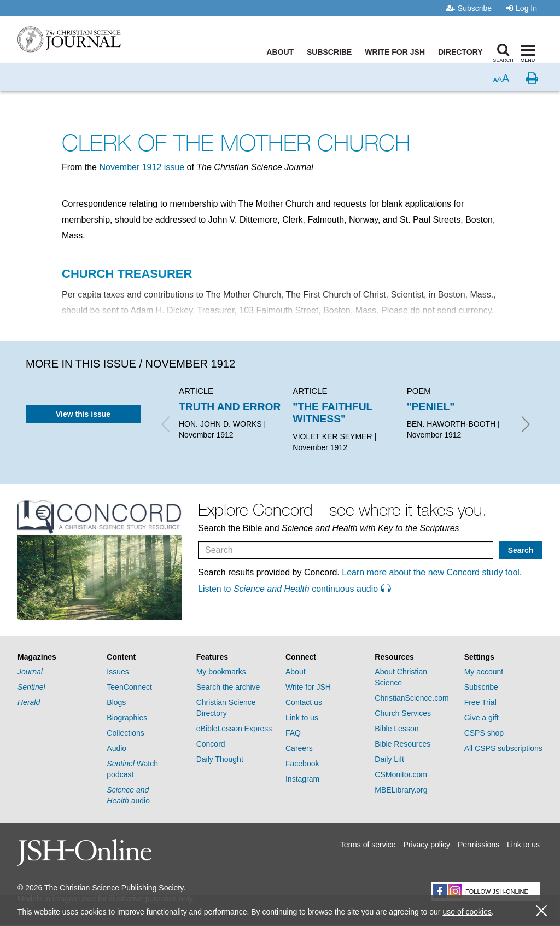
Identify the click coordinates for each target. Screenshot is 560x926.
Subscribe (469, 8)
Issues (118, 672)
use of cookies (467, 912)
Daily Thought (220, 759)
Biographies (127, 718)
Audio (116, 748)
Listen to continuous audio (294, 589)
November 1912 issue (142, 167)
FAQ (293, 733)
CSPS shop (484, 733)
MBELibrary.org (401, 790)
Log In (522, 8)
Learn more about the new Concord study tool (431, 572)
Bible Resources (402, 744)
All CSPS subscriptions (503, 748)
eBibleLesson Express (234, 729)
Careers (299, 748)
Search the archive (228, 687)
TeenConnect (129, 687)
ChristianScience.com (412, 698)
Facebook (302, 764)
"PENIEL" (431, 407)
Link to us (302, 718)
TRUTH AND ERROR (230, 407)
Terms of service (368, 845)
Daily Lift (389, 759)
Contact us (304, 702)
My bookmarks (221, 672)
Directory (463, 52)
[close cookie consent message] (541, 911)
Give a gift (482, 718)
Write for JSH (398, 52)
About (283, 52)
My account (484, 672)
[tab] (57, 657)
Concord (211, 744)
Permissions (479, 845)
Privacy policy (427, 845)
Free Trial (480, 702)
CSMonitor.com (401, 774)
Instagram (302, 779)
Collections (125, 733)
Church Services (403, 713)
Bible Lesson (396, 729)
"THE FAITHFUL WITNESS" (332, 413)
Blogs (116, 702)
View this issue (83, 414)
